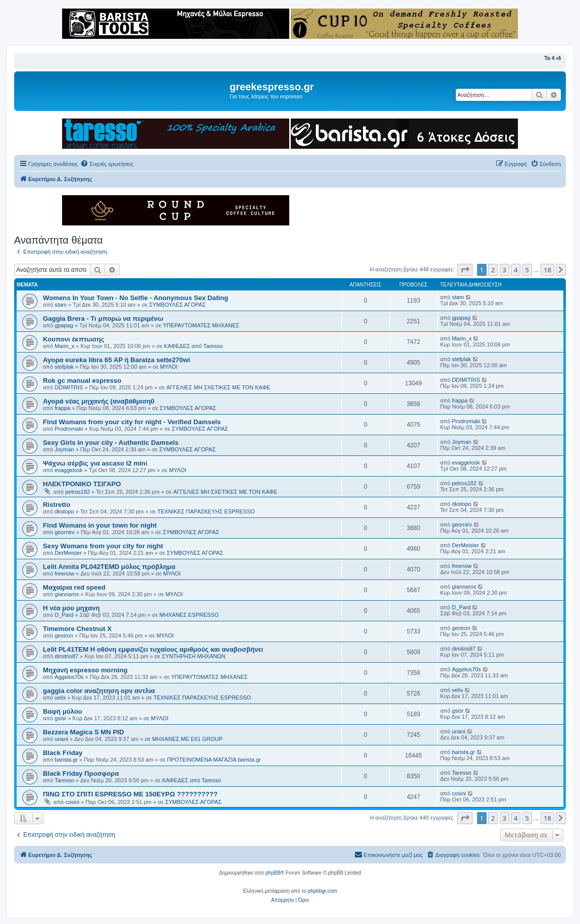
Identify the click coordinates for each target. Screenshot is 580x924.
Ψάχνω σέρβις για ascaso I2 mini (95, 463)
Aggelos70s (69, 677)
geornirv (65, 532)
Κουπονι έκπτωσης (73, 339)
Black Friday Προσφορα (81, 773)
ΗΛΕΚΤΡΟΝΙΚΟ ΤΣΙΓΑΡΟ (82, 484)
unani (61, 739)
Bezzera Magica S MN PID (84, 732)
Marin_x (64, 346)
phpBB (273, 873)
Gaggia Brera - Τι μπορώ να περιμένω (103, 319)
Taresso (64, 780)
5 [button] (527, 270)
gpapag (64, 325)
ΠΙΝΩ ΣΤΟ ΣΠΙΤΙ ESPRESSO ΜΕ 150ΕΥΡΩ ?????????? (130, 794)
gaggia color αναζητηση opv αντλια (99, 691)
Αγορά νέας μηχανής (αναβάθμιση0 (99, 401)
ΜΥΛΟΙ (169, 367)
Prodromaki (69, 429)
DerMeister (68, 553)
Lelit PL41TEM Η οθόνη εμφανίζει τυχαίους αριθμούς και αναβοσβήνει (153, 649)
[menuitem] (107, 164)
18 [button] (547, 270)
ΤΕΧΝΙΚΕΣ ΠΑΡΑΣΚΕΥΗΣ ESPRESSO (206, 511)
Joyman (64, 449)
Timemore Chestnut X (77, 629)
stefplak (64, 367)
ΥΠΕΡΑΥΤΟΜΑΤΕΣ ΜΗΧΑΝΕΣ (201, 325)
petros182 (77, 492)
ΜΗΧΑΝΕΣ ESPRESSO (189, 615)
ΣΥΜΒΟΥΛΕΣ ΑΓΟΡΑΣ (177, 305)
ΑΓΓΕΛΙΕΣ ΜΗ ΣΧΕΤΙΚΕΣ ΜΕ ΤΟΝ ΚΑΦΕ (218, 387)
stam (61, 305)
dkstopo (64, 511)
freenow (64, 573)
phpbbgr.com (323, 891)
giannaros (67, 594)
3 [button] (505, 270)
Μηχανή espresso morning (85, 670)
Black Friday (63, 753)
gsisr (60, 718)
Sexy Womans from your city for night (103, 546)
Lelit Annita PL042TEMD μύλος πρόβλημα (109, 567)
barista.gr (66, 760)
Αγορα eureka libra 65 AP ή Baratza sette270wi (116, 360)
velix (60, 698)
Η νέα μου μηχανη (71, 608)
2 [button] (493, 270)
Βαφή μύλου (62, 711)
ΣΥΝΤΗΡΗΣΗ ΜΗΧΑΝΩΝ (194, 656)
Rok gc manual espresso (82, 381)
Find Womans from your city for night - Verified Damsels (132, 422)
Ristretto (57, 505)
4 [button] (516, 270)
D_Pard (64, 615)
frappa (62, 408)
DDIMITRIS (69, 387)
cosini (72, 802)
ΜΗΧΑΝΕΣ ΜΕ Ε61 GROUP (187, 739)
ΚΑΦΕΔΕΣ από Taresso (194, 346)
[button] (465, 270)
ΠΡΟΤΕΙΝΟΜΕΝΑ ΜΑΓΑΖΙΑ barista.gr (214, 760)
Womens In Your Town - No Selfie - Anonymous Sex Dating (136, 298)
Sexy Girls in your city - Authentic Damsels (111, 443)
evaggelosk (69, 470)
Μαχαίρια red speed (74, 587)
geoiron (64, 636)
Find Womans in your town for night (100, 525)
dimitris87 (66, 656)
